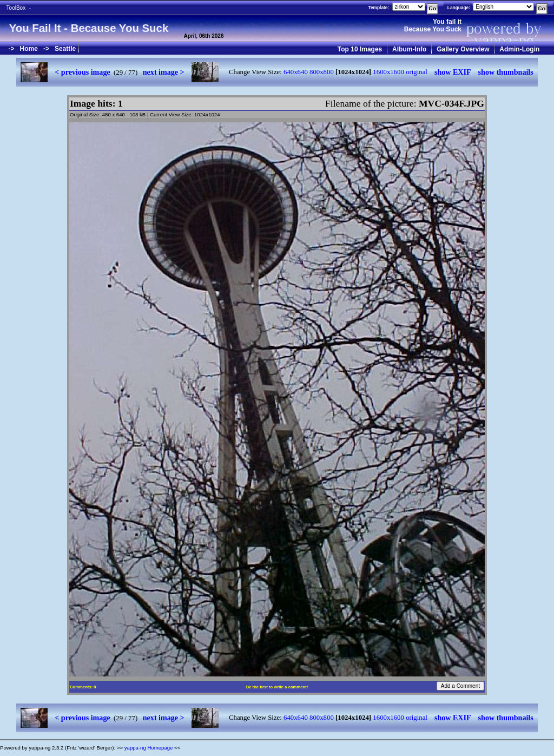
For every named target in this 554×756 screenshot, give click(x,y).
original (417, 72)
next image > (164, 72)
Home (29, 49)
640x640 (296, 72)
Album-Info (409, 49)
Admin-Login (519, 49)
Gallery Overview (463, 49)
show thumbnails (506, 72)
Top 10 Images (360, 49)
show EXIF (453, 72)
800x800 (322, 72)
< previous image (82, 72)
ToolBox (16, 8)
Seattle (65, 49)
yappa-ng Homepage (149, 748)
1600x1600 (388, 72)
